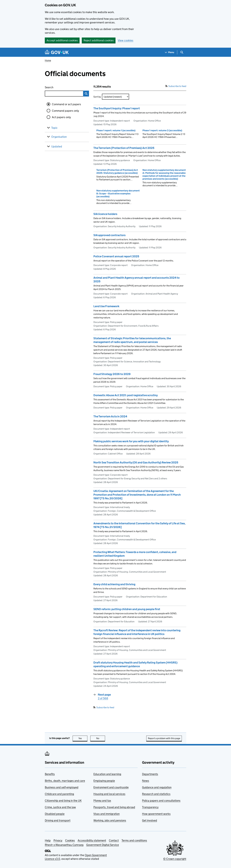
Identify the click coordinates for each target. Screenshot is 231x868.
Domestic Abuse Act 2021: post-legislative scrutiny (126, 395)
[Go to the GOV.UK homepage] (57, 52)
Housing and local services (109, 794)
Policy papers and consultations (161, 801)
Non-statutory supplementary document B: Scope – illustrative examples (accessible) (118, 194)
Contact (114, 840)
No (101, 738)
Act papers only (61, 117)
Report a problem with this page (164, 738)
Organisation (59, 137)
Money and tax (102, 801)
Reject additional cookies (99, 40)
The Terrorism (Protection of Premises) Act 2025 (124, 148)
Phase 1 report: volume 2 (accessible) (162, 130)
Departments (150, 774)
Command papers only (65, 111)
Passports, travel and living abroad (114, 807)
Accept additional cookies (62, 40)
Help (48, 840)
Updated (57, 146)
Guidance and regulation (157, 787)
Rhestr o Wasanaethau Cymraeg (64, 845)
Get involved (150, 820)
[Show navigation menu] (170, 52)
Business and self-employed (62, 787)
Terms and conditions (134, 840)
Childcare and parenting (59, 794)
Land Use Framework (106, 306)
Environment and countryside (111, 787)
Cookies (70, 840)
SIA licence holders (105, 214)
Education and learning (107, 774)
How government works (156, 814)
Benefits (50, 774)
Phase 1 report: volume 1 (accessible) (116, 130)
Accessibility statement (92, 840)
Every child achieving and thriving (114, 584)
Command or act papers (66, 104)
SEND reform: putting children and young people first (127, 609)
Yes (83, 738)
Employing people (104, 781)
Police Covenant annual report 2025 (116, 256)
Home (48, 60)
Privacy (58, 840)
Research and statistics (156, 794)
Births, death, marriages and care (65, 781)
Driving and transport (58, 820)
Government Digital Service (103, 845)
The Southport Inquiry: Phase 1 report (117, 108)
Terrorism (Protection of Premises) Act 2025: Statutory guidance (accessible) (117, 171)
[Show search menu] (182, 52)
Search (60, 87)
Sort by (97, 97)
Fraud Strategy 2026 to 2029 (112, 374)
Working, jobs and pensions (110, 820)
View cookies (126, 40)
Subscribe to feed (176, 86)
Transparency (150, 807)
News (146, 781)
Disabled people (55, 814)
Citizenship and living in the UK (63, 801)
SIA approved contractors (109, 235)
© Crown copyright (175, 859)
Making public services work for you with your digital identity (131, 441)
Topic (54, 128)
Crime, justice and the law (60, 807)
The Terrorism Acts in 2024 (110, 416)
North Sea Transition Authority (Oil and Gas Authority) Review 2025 (136, 462)
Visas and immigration (107, 814)
